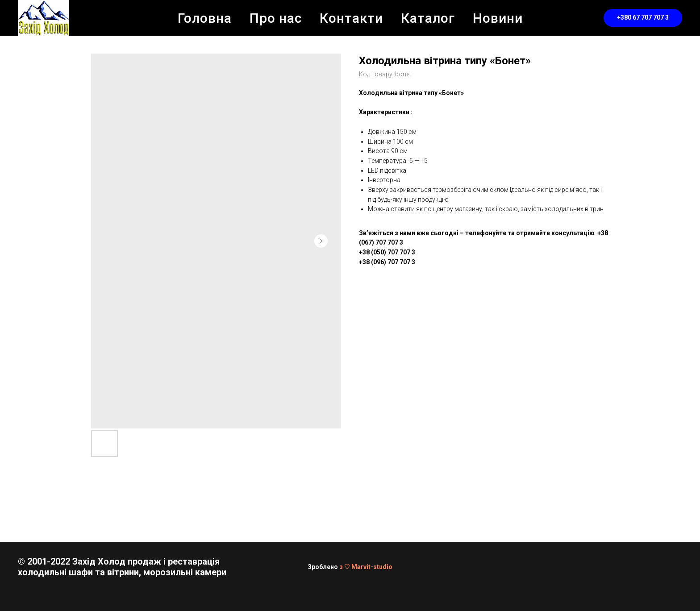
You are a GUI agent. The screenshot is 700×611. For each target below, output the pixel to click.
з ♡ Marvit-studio (366, 567)
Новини (498, 18)
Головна (205, 18)
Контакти (351, 18)
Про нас (276, 18)
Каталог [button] (428, 18)
